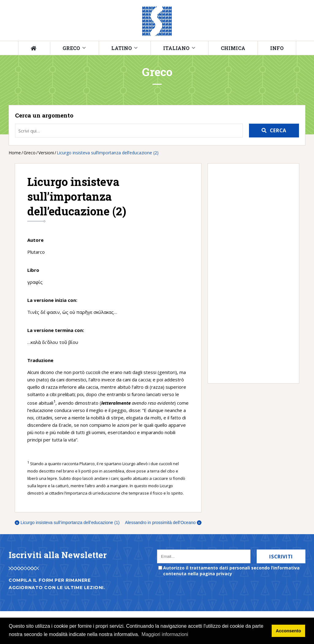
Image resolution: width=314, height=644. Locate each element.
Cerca (278, 130)
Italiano (176, 48)
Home (15, 153)
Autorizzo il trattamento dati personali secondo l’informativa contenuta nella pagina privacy (231, 571)
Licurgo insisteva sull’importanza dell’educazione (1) (67, 523)
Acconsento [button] (288, 631)
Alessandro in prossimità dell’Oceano (163, 523)
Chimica (233, 48)
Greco (71, 48)
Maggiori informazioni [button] (165, 634)
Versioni (46, 153)
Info (277, 48)
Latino (122, 48)
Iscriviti (281, 557)
